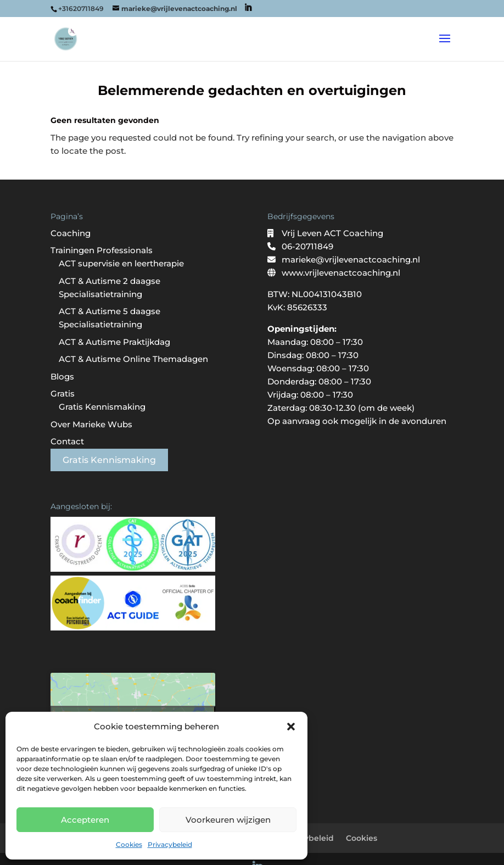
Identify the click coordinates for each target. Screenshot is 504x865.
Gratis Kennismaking (102, 407)
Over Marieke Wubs (91, 424)
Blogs (62, 376)
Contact (67, 441)
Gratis (63, 394)
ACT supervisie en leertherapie (121, 263)
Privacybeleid (170, 844)
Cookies (129, 844)
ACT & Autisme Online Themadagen (133, 359)
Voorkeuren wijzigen (228, 820)
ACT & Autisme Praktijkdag (114, 342)
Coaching (71, 233)
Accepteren (85, 820)
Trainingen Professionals (102, 250)
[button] (291, 727)
